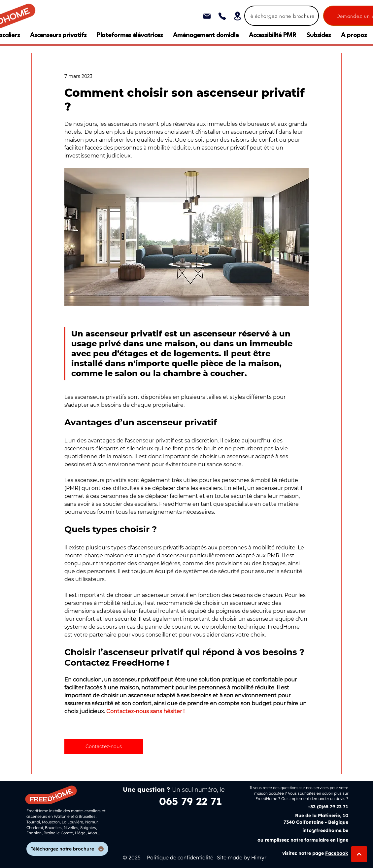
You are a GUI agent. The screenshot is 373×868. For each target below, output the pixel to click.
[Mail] (207, 16)
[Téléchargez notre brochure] (282, 16)
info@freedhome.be (325, 830)
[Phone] (222, 16)
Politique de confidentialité (180, 857)
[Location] (237, 16)
